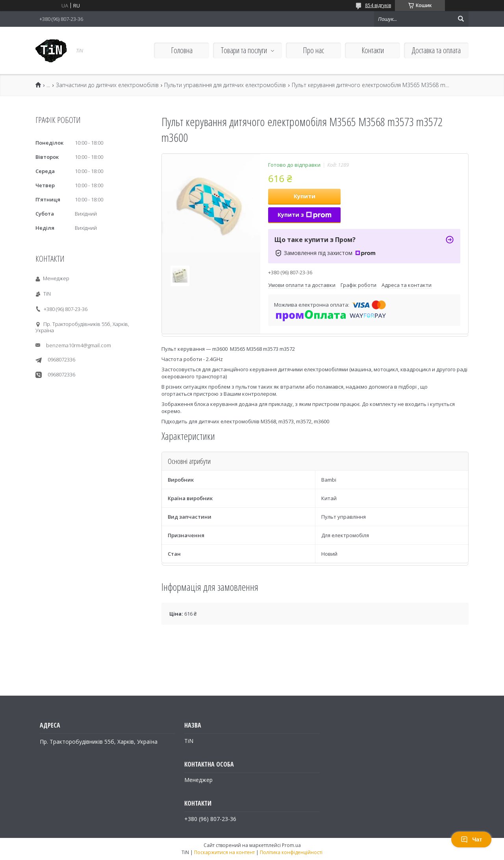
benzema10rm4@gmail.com (79, 345)
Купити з (305, 215)
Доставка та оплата (436, 50)
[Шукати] (461, 19)
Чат (471, 840)
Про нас (313, 50)
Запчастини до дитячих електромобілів (107, 85)
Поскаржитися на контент (224, 852)
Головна (182, 50)
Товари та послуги (244, 50)
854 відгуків (378, 5)
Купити (305, 196)
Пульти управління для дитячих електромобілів (225, 85)
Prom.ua (291, 845)
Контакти (373, 50)
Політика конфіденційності (291, 852)
